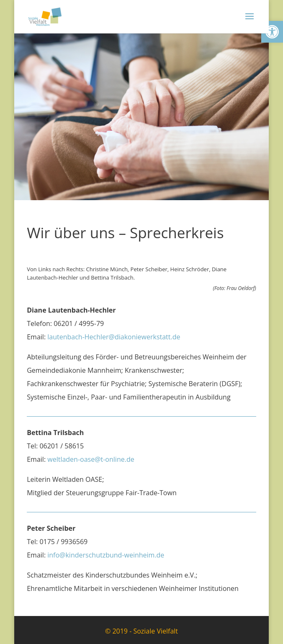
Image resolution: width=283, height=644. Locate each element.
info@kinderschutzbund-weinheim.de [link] (106, 555)
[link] (272, 32)
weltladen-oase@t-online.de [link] (91, 459)
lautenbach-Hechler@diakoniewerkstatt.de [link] (114, 337)
